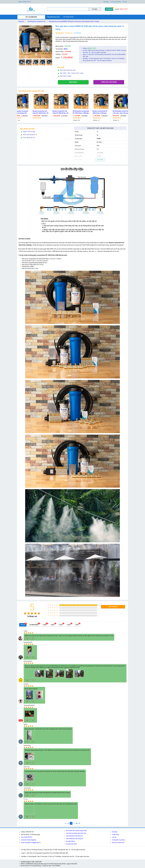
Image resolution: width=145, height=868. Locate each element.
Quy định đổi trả (70, 841)
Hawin (66, 49)
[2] (74, 823)
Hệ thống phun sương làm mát (37, 21)
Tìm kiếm (95, 9)
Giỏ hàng (109, 9)
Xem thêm (100, 160)
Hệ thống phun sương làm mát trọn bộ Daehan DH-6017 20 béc (103, 112)
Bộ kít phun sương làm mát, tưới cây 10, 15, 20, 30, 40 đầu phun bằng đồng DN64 (23, 112)
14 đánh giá (69, 33)
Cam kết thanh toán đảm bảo (74, 836)
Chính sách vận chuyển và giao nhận (76, 831)
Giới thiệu (115, 832)
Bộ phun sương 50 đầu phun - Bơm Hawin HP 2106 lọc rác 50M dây (83, 112)
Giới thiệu (106, 2)
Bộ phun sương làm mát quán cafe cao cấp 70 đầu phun (63, 112)
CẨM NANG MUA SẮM (53, 17)
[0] (68, 823)
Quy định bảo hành (71, 844)
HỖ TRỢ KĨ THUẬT (69, 17)
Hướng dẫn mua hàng (118, 840)
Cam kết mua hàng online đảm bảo (76, 833)
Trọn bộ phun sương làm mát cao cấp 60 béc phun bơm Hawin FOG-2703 (42, 112)
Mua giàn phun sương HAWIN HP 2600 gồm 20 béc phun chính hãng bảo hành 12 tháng (74, 21)
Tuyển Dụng (116, 835)
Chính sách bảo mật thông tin (74, 839)
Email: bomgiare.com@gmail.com (31, 843)
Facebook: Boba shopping (29, 840)
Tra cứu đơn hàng (116, 2)
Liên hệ (125, 2)
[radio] (25, 613)
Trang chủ (22, 21)
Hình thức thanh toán (118, 843)
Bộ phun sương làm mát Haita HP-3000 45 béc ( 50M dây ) (123, 112)
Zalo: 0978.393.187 (27, 837)
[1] (66, 823)
